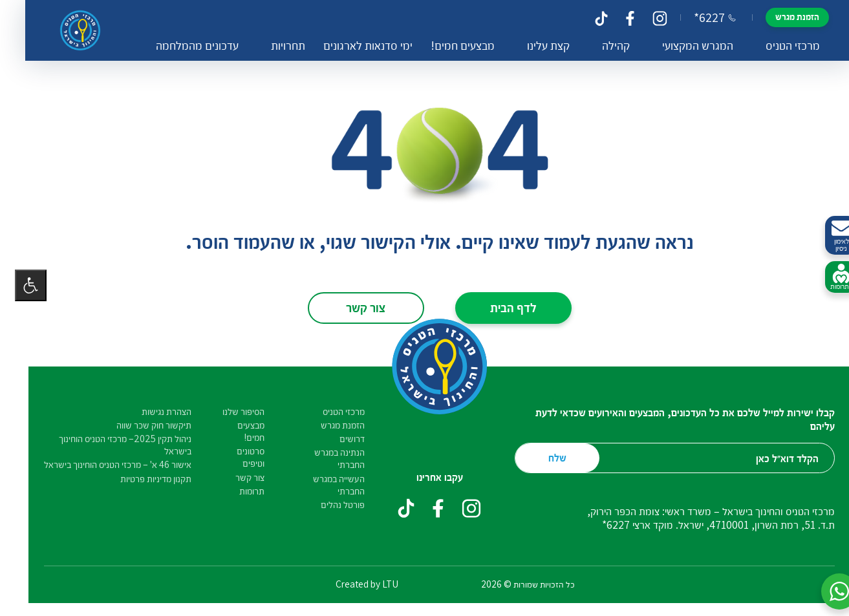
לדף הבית (499, 307)
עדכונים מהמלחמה (180, 45)
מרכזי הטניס (329, 411)
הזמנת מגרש (780, 16)
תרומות (237, 491)
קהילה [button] (598, 45)
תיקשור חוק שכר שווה (139, 425)
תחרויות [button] (271, 45)
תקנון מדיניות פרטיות (141, 479)
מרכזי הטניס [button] (775, 45)
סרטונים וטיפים (236, 457)
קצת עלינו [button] (531, 45)
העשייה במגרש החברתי (324, 485)
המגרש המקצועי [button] (680, 45)
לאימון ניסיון (826, 236)
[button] (824, 591)
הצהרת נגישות (152, 411)
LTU (375, 584)
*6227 (697, 17)
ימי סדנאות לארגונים (350, 45)
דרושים (337, 439)
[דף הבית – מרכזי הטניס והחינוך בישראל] (68, 30)
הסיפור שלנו (229, 411)
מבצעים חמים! (445, 45)
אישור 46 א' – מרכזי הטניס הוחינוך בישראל (103, 464)
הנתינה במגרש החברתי (325, 458)
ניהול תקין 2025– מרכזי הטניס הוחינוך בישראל (110, 445)
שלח (543, 457)
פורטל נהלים (328, 504)
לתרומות (826, 277)
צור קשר (351, 307)
